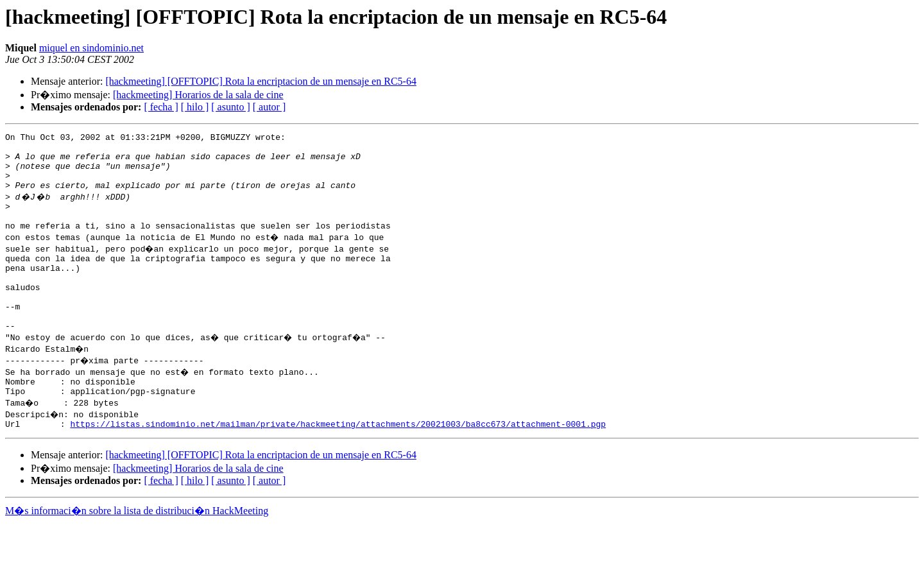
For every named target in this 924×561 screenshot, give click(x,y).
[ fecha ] (161, 107)
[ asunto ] (230, 107)
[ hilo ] (195, 107)
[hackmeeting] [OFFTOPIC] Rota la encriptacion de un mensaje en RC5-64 (261, 81)
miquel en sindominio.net (91, 48)
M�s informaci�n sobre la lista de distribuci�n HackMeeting (137, 549)
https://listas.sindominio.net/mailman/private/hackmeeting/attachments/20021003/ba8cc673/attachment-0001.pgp (338, 462)
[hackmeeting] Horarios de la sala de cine (198, 95)
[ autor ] (269, 107)
